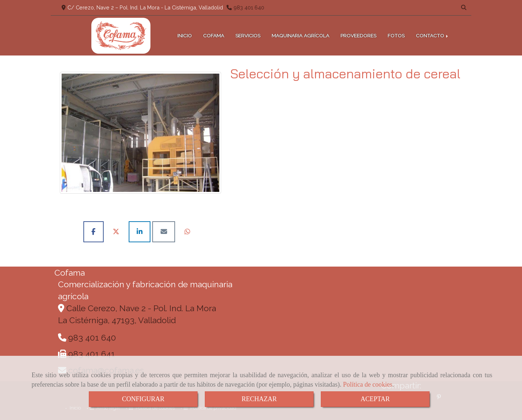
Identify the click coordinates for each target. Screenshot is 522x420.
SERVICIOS (248, 36)
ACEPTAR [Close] (375, 399)
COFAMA (214, 36)
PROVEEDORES (358, 36)
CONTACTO (432, 36)
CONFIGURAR (143, 399)
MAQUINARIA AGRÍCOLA (300, 36)
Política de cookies (368, 384)
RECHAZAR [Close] (259, 399)
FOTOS (396, 36)
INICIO (185, 36)
